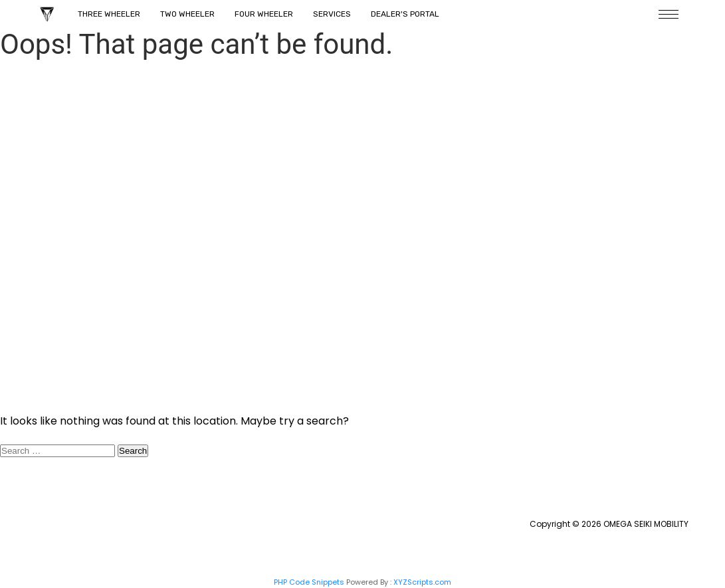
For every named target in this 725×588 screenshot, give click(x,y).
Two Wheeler (187, 14)
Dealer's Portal (405, 14)
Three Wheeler (109, 14)
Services (332, 14)
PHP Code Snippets (309, 582)
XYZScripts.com (422, 582)
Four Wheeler (264, 14)
